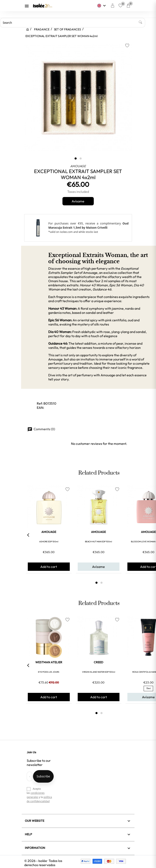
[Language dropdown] (102, 6)
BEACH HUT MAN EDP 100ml (98, 542)
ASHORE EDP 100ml (49, 542)
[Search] (73, 23)
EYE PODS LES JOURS (49, 672)
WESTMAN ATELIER (49, 662)
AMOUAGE (78, 166)
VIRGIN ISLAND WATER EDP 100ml (99, 672)
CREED (98, 662)
